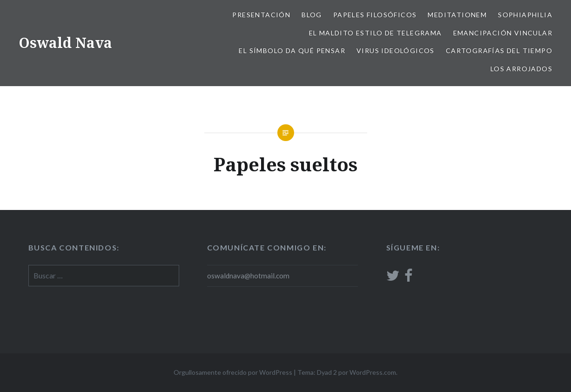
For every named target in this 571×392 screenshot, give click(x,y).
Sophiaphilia (525, 15)
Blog (312, 15)
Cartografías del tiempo (499, 51)
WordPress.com (373, 372)
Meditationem (457, 15)
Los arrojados (521, 69)
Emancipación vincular (503, 33)
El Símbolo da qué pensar (292, 51)
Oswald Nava (65, 43)
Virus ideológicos (396, 51)
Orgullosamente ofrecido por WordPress (233, 372)
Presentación (261, 15)
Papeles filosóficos (375, 15)
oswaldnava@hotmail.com (248, 276)
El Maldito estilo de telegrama (376, 33)
